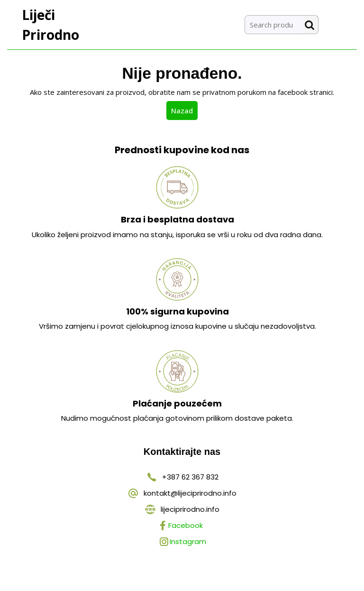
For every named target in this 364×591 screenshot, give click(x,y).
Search (311, 25)
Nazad (184, 110)
